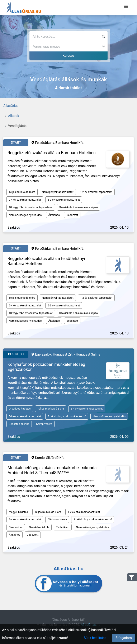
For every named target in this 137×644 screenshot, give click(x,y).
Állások (14, 116)
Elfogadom (124, 638)
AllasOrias (11, 106)
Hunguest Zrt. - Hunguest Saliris (76, 354)
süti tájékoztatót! (55, 638)
